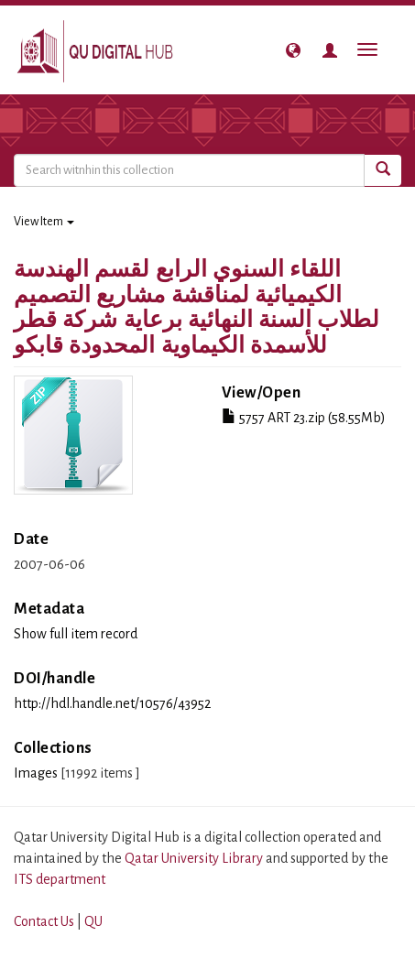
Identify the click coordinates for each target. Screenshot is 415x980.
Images (36, 773)
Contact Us (44, 921)
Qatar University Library (195, 858)
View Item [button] (44, 222)
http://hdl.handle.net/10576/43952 (112, 703)
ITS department (60, 879)
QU (93, 921)
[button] (293, 50)
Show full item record (76, 634)
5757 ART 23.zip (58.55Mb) (304, 418)
